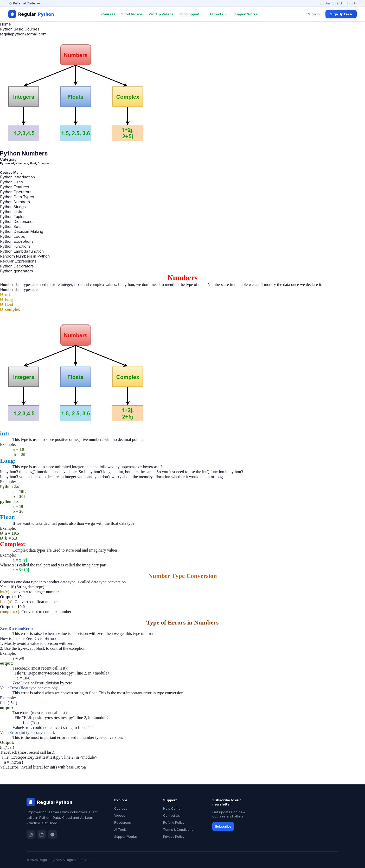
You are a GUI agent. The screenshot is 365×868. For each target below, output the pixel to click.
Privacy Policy (174, 837)
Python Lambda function (22, 251)
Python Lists (11, 212)
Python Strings (13, 207)
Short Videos (132, 14)
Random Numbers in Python (25, 256)
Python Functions (15, 246)
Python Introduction (17, 177)
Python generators (17, 271)
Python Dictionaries (17, 221)
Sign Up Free (341, 14)
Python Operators (16, 192)
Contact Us (172, 816)
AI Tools (219, 14)
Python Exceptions (17, 241)
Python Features (15, 187)
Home (5, 24)
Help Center (172, 808)
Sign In (352, 3)
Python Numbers (15, 202)
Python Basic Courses (20, 29)
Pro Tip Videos (161, 14)
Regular (31, 14)
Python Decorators (17, 266)
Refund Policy (174, 823)
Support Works (246, 14)
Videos (120, 816)
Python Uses (11, 182)
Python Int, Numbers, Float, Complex (25, 163)
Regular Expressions (18, 261)
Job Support (191, 14)
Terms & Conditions (178, 830)
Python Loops (12, 236)
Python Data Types (17, 197)
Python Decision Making (22, 231)
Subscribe (223, 826)
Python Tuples (13, 217)
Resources (123, 823)
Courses (108, 14)
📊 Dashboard (331, 3)
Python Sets (11, 226)
